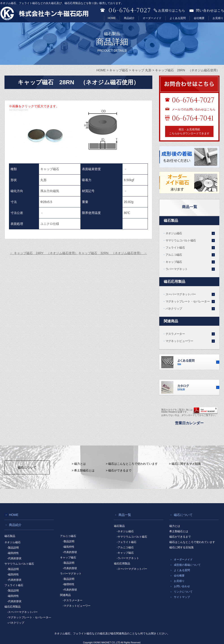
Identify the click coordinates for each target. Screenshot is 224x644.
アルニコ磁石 (174, 255)
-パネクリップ (16, 623)
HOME (112, 18)
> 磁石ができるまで (119, 470)
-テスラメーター (73, 600)
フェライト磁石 (175, 248)
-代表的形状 (14, 558)
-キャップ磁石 (125, 553)
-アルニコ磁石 (125, 547)
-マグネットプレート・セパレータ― (29, 617)
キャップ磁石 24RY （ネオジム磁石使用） (44, 253)
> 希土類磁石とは (83, 470)
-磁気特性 (13, 553)
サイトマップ (182, 597)
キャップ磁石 (174, 262)
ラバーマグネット (177, 269)
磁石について (27, 467)
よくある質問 (178, 18)
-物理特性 (69, 584)
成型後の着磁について (187, 565)
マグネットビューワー (179, 341)
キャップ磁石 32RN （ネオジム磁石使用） (113, 253)
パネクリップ (174, 309)
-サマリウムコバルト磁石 (132, 537)
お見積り (218, 18)
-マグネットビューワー (77, 606)
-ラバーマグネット (128, 558)
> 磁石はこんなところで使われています (132, 464)
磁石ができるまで (180, 537)
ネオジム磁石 (174, 233)
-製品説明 (13, 548)
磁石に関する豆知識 (181, 547)
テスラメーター (175, 334)
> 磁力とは (79, 464)
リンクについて (183, 592)
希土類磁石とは (179, 531)
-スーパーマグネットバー (22, 612)
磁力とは (175, 526)
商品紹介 (129, 18)
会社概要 (199, 18)
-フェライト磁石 (127, 542)
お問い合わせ (182, 586)
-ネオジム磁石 (125, 531)
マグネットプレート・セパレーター (188, 301)
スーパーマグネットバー (181, 294)
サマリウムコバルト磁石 (181, 240)
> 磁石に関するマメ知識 (185, 464)
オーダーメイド (152, 18)
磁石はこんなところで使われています (192, 542)
